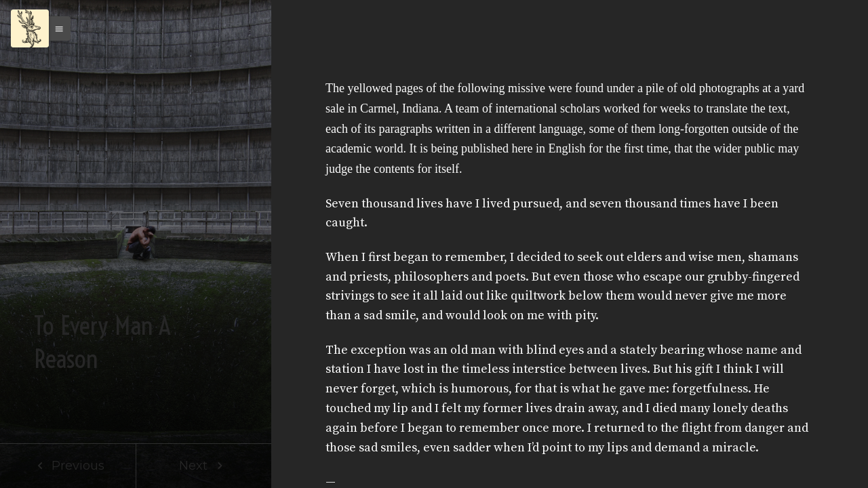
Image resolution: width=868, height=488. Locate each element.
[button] (56, 28)
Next (203, 466)
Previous (68, 466)
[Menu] (30, 28)
